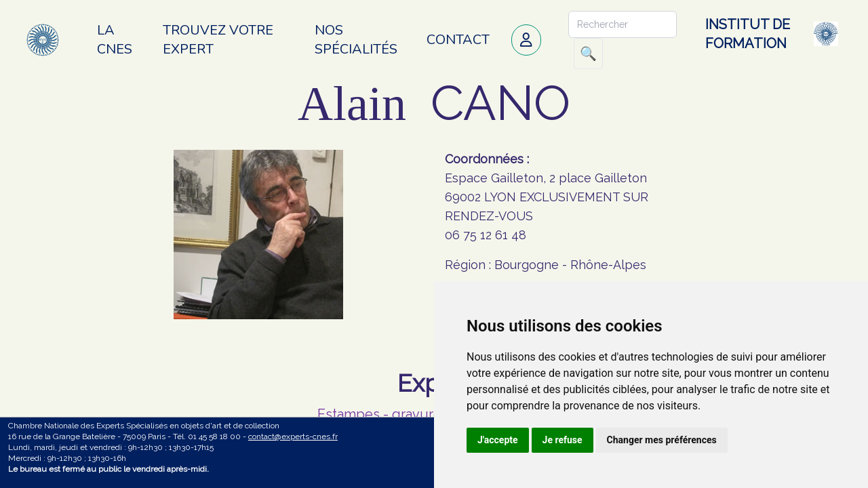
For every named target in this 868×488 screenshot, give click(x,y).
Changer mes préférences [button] (662, 440)
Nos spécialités (356, 40)
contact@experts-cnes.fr (293, 436)
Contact (458, 40)
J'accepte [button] (498, 440)
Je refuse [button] (563, 440)
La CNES (115, 40)
